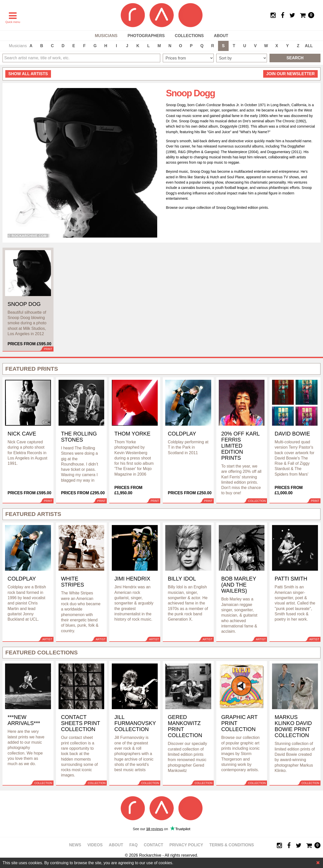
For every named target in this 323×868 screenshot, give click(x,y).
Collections (189, 36)
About (221, 36)
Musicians (106, 36)
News (75, 845)
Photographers (146, 36)
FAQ (133, 845)
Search (295, 58)
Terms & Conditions (232, 845)
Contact (154, 845)
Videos (95, 845)
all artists (28, 74)
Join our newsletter (290, 74)
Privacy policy (186, 845)
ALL (309, 46)
